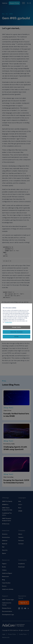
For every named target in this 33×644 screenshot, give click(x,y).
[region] (16, 322)
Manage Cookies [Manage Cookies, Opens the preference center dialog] (16, 327)
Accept (16, 337)
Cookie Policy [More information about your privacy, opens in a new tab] (8, 322)
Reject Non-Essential (16, 332)
